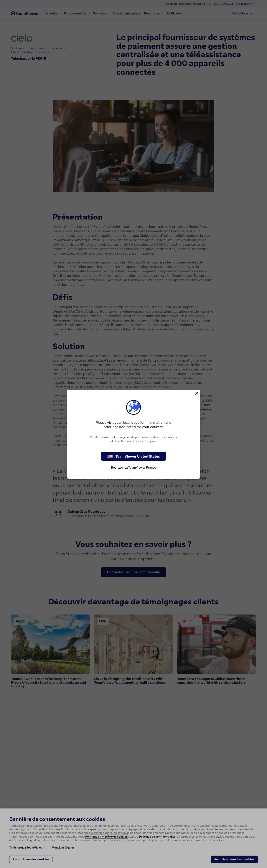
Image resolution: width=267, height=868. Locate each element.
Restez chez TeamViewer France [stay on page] (133, 467)
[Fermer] (197, 393)
